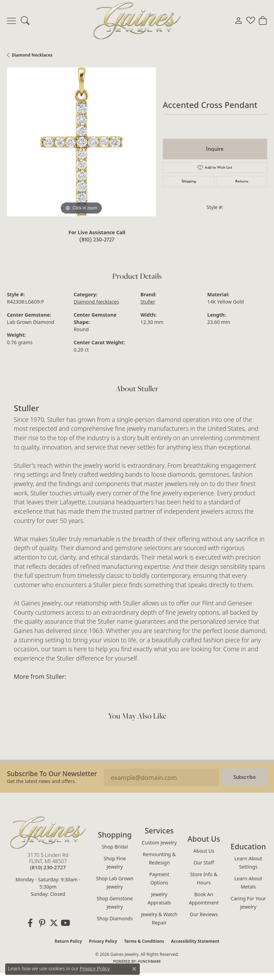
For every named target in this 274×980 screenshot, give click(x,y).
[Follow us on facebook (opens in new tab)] (30, 923)
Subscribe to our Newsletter (52, 774)
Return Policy (68, 941)
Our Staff (204, 863)
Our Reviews (204, 914)
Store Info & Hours (204, 878)
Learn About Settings (248, 863)
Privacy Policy (103, 941)
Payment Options (159, 878)
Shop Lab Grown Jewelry (115, 883)
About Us (204, 851)
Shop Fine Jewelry (115, 863)
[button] (25, 21)
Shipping (189, 181)
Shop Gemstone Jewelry (115, 903)
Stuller (148, 302)
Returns (242, 181)
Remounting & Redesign (159, 858)
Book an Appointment (204, 898)
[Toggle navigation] (11, 21)
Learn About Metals (248, 883)
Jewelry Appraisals (159, 898)
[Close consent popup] (134, 969)
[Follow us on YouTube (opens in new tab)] (66, 923)
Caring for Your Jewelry (248, 903)
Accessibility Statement (195, 941)
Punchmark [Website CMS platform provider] (150, 961)
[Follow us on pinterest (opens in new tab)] (42, 923)
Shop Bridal (115, 847)
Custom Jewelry (159, 843)
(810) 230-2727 (97, 240)
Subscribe (244, 777)
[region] (81, 142)
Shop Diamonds (115, 918)
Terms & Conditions (144, 941)
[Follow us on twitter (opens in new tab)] (54, 923)
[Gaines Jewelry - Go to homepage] (48, 833)
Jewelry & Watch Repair (159, 918)
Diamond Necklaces (32, 55)
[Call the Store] (48, 867)
